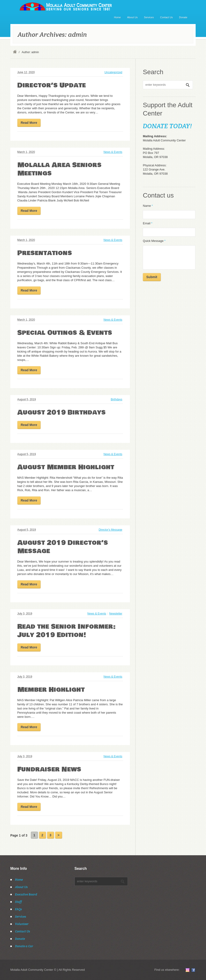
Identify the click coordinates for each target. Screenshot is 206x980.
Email (148, 223)
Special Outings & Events (65, 333)
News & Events (113, 152)
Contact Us (166, 17)
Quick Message (154, 241)
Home (117, 17)
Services (149, 17)
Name (148, 206)
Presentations (45, 253)
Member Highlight (51, 690)
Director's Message (110, 530)
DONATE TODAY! (167, 126)
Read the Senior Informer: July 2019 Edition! (66, 631)
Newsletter (116, 614)
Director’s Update (52, 85)
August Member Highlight (66, 467)
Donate (183, 17)
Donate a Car (24, 946)
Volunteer (22, 924)
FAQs (18, 909)
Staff (18, 902)
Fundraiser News (49, 769)
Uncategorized (113, 72)
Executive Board (26, 894)
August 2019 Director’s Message (63, 547)
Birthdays (116, 399)
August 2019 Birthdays (61, 412)
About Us (132, 17)
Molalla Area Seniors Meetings (59, 169)
